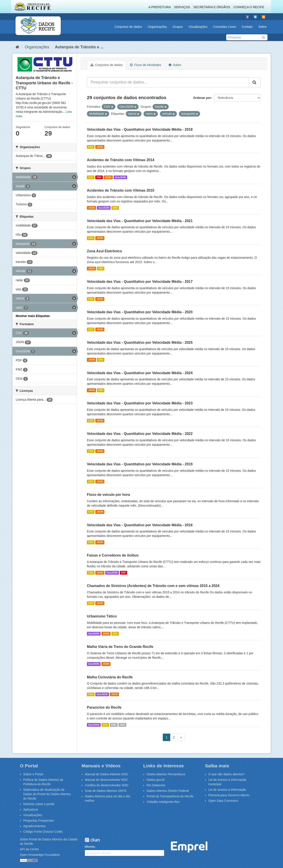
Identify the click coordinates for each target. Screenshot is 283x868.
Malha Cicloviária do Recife (110, 677)
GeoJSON (120, 177)
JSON (100, 147)
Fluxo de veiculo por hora (108, 495)
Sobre (263, 27)
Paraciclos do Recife (104, 707)
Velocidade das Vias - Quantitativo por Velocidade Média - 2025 (140, 342)
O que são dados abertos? (227, 774)
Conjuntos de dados (128, 27)
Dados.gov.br (156, 780)
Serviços (182, 7)
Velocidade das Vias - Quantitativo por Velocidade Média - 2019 (140, 464)
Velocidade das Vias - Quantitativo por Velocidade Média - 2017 (140, 282)
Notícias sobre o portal (39, 804)
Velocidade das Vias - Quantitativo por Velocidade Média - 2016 (140, 525)
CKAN (92, 840)
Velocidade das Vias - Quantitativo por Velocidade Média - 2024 (140, 373)
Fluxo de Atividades (145, 65)
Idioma (90, 847)
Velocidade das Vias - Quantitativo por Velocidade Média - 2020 (140, 312)
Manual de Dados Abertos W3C (107, 774)
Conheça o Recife (249, 7)
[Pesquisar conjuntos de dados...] (168, 82)
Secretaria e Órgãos (212, 7)
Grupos (178, 27)
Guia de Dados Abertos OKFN (106, 791)
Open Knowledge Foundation (40, 855)
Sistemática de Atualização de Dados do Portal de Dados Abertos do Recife (47, 794)
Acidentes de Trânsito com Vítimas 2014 (121, 160)
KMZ (114, 725)
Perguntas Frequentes (39, 821)
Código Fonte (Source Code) (43, 832)
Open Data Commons (223, 801)
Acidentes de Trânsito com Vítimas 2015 (121, 190)
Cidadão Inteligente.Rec (163, 802)
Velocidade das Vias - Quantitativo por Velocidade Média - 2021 (140, 221)
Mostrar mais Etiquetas (33, 316)
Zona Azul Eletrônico (104, 251)
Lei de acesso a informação (227, 790)
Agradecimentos (34, 826)
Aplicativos (31, 810)
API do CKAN (29, 849)
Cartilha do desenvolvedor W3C (107, 785)
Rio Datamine (156, 785)
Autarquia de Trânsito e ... (79, 47)
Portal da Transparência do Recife (170, 796)
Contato (247, 27)
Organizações (157, 27)
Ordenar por (202, 98)
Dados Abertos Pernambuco (166, 774)
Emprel (189, 847)
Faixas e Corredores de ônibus (113, 555)
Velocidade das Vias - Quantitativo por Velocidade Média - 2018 (140, 129)
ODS (122, 725)
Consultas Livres (225, 27)
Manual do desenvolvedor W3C (106, 780)
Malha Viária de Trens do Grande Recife (120, 647)
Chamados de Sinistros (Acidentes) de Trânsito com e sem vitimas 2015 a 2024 (153, 586)
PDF (99, 177)
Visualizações (198, 27)
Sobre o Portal (33, 774)
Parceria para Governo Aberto (229, 795)
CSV (91, 147)
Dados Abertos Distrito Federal (168, 791)
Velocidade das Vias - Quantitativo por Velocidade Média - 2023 (140, 403)
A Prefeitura (160, 7)
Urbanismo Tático (102, 616)
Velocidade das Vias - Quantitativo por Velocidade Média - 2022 (140, 434)
